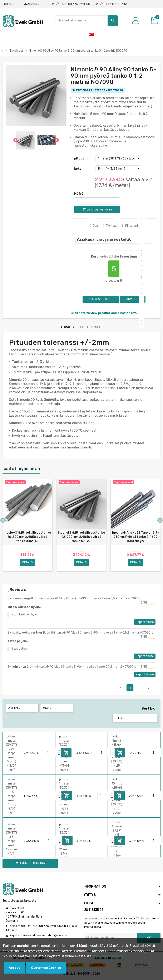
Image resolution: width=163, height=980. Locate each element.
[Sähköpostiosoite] (110, 938)
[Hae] (87, 21)
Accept (14, 968)
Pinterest (130, 226)
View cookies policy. (108, 956)
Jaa (94, 226)
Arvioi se (133, 299)
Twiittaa (110, 226)
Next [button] (160, 520)
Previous (121, 688)
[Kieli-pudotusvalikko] (32, 4)
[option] (27, 525)
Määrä (79, 194)
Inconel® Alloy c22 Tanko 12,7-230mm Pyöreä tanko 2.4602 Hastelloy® (135, 537)
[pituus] (118, 159)
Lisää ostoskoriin (30, 863)
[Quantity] (51, 753)
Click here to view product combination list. (104, 313)
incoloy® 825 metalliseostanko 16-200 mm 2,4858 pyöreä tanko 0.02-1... (27, 537)
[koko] (118, 169)
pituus (79, 159)
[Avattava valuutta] (8, 4)
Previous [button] (3, 520)
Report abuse (145, 622)
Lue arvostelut (101, 299)
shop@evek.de (57, 935)
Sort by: (148, 708)
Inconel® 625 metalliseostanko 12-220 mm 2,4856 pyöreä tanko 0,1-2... (81, 537)
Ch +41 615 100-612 (111, 4)
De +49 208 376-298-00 (71, 4)
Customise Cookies (46, 968)
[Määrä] (97, 201)
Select (122, 718)
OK (149, 938)
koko (78, 169)
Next (149, 688)
